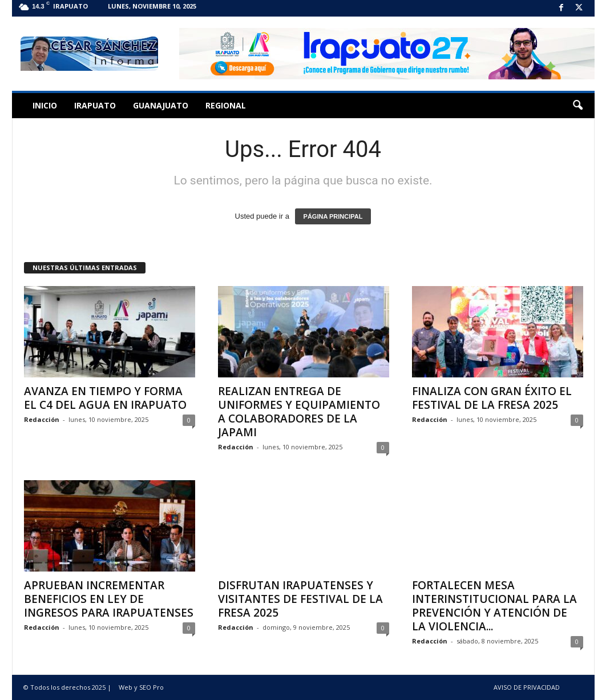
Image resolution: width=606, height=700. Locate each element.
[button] (577, 106)
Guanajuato (161, 105)
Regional (226, 105)
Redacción (42, 419)
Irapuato (95, 105)
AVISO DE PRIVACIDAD (527, 687)
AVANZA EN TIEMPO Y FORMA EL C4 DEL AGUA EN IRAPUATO (105, 398)
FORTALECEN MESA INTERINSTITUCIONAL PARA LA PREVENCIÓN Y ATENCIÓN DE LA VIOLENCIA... (494, 606)
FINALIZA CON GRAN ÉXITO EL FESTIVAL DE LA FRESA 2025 (492, 398)
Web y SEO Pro (141, 687)
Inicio (45, 105)
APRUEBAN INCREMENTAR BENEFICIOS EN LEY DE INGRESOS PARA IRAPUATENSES (109, 599)
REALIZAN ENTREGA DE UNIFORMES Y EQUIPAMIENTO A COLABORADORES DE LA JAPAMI (299, 412)
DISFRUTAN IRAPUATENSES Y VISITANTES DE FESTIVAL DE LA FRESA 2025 (300, 599)
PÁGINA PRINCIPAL (333, 216)
